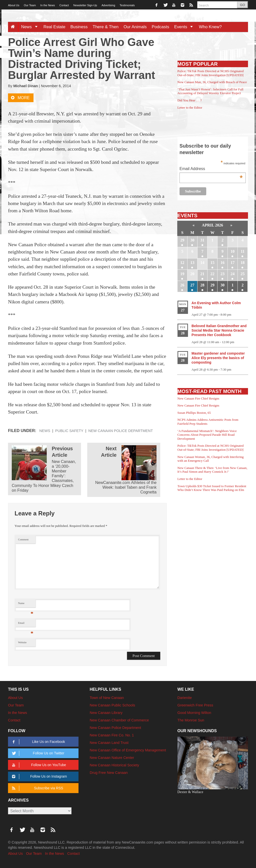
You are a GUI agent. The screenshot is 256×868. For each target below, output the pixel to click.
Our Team (30, 5)
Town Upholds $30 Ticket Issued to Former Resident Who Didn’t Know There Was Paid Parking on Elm (212, 488)
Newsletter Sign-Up (85, 5)
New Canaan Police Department (120, 431)
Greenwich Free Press (195, 705)
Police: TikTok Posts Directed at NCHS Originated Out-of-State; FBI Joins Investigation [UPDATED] (211, 73)
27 (192, 285)
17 (232, 263)
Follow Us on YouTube (38, 765)
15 (212, 263)
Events (185, 27)
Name (26, 604)
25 (242, 274)
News (31, 27)
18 (242, 263)
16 (222, 263)
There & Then (106, 27)
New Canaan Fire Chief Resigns (198, 398)
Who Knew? (210, 27)
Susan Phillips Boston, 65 (194, 413)
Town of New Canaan (107, 698)
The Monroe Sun (191, 720)
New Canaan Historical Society (114, 765)
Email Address (211, 169)
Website (22, 642)
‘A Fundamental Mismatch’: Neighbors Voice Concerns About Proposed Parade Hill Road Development (207, 435)
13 (192, 263)
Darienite (185, 698)
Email (26, 624)
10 (232, 251)
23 (222, 274)
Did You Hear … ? (190, 100)
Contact (64, 5)
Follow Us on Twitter (37, 753)
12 (182, 263)
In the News (47, 5)
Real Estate (54, 27)
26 (182, 285)
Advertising (108, 5)
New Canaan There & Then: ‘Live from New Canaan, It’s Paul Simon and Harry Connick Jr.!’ (212, 470)
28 (202, 285)
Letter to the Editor (190, 108)
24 (232, 274)
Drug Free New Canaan (109, 773)
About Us (14, 5)
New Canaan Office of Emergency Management (128, 750)
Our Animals (135, 27)
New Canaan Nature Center (112, 758)
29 (182, 240)
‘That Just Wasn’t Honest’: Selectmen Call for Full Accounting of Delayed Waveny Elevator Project (210, 91)
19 (182, 274)
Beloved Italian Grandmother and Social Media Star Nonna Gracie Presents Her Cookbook (219, 330)
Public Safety (69, 431)
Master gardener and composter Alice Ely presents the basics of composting (218, 358)
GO (242, 5)
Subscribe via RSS (37, 788)
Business (79, 27)
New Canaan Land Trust (109, 743)
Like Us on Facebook (38, 742)
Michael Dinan (25, 86)
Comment (23, 540)
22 (212, 274)
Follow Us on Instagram (39, 776)
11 (243, 251)
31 (202, 240)
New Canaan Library (106, 713)
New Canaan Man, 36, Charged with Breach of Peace (212, 82)
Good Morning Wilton (194, 713)
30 (192, 240)
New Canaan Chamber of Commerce (119, 720)
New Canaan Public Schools (112, 705)
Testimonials (127, 5)
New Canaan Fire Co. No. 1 (112, 735)
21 (202, 274)
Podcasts (160, 27)
